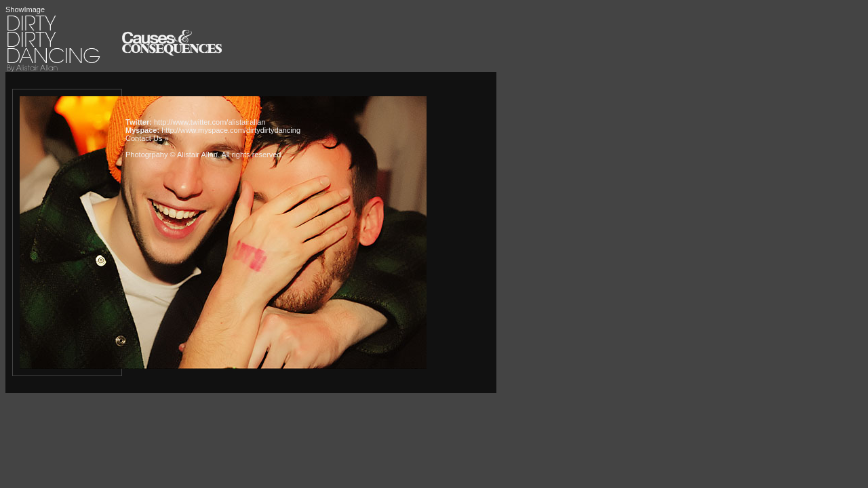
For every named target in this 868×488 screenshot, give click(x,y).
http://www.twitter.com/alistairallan (210, 122)
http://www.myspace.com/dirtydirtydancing (231, 130)
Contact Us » (147, 138)
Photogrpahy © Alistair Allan (172, 155)
